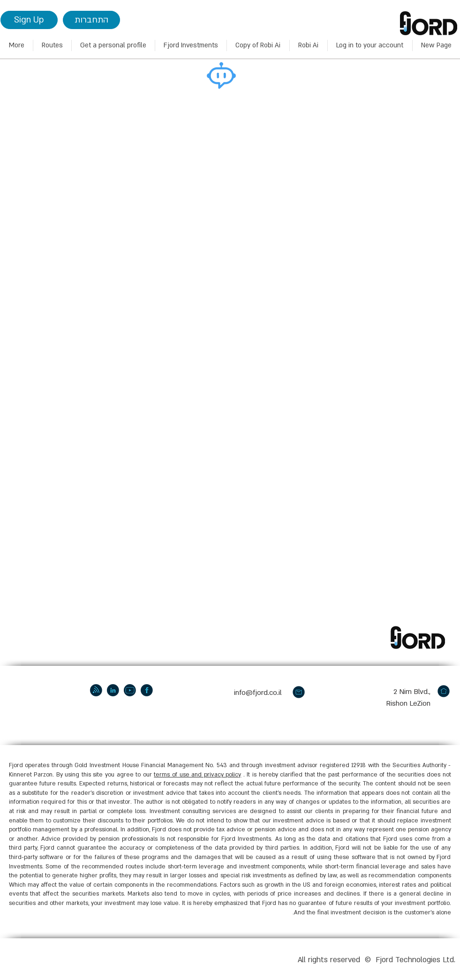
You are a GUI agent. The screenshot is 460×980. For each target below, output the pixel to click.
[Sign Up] (29, 20)
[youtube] (130, 690)
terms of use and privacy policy (197, 775)
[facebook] (147, 690)
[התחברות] (91, 20)
